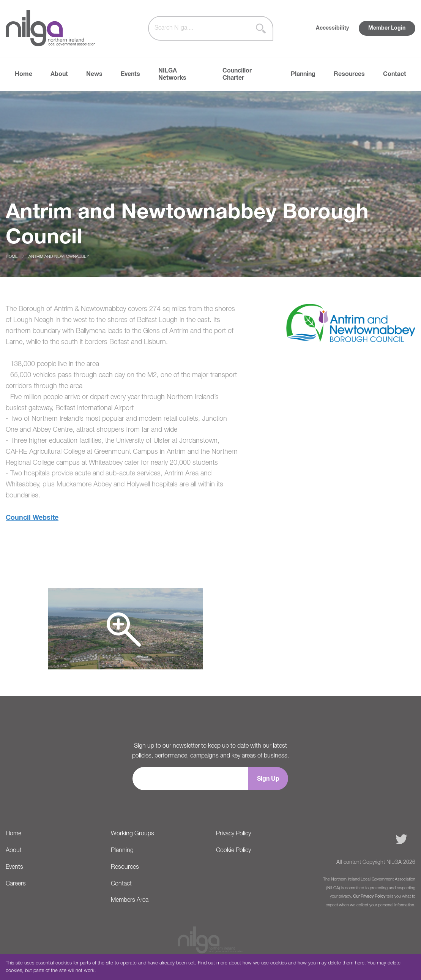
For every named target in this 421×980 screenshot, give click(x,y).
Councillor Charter (237, 74)
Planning (303, 74)
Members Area (130, 900)
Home (24, 74)
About (59, 74)
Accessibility (332, 28)
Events (130, 74)
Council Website (32, 518)
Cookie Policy (233, 851)
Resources (349, 74)
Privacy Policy (233, 834)
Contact (395, 74)
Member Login (387, 28)
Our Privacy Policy (369, 896)
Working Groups (132, 834)
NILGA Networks (172, 74)
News (94, 74)
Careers (16, 884)
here (360, 963)
